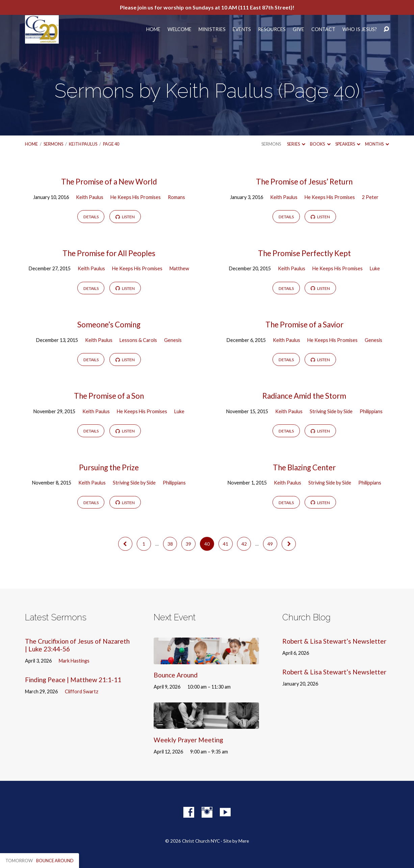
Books (320, 144)
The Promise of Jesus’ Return (304, 182)
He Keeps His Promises (136, 197)
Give (299, 29)
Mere (244, 841)
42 (244, 544)
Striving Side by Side (331, 411)
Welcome (179, 29)
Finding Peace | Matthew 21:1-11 (73, 680)
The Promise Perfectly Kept (304, 253)
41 (226, 544)
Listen (125, 217)
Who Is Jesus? (360, 29)
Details (91, 217)
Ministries (212, 29)
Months (377, 144)
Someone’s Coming (109, 325)
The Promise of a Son (109, 396)
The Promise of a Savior (304, 325)
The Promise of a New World (109, 182)
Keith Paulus (83, 144)
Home (153, 29)
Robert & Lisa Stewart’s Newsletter (334, 641)
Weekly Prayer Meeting (188, 740)
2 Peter (370, 197)
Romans (176, 197)
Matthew (179, 268)
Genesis (173, 340)
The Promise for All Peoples (109, 253)
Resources (272, 29)
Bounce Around (176, 675)
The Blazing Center (304, 467)
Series (296, 144)
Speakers (348, 144)
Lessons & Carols (138, 340)
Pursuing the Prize (109, 467)
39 (188, 544)
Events (242, 29)
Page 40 (111, 144)
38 (170, 544)
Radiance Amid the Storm (304, 396)
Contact (323, 29)
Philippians (371, 411)
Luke (375, 268)
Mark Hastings (74, 661)
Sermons (53, 144)
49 (270, 544)
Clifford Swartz (82, 691)
